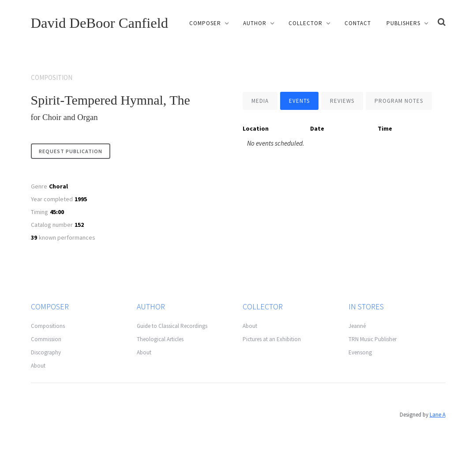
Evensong (360, 352)
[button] (208, 23)
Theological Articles (160, 339)
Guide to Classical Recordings (172, 326)
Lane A (438, 415)
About (38, 366)
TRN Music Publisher (373, 339)
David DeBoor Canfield (100, 23)
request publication (71, 151)
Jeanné (357, 326)
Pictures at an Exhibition (272, 339)
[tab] (260, 101)
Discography (46, 352)
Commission (46, 339)
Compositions (48, 326)
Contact (358, 23)
